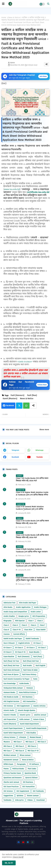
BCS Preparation (39, 616)
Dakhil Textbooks (32, 639)
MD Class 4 (8, 746)
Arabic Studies (9, 616)
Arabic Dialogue (40, 607)
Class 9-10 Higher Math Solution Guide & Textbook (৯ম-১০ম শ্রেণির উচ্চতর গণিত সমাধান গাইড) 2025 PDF (32, 495)
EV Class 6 (31, 648)
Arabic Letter (36, 612)
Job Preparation (10, 719)
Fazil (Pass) (32, 395)
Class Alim (28, 630)
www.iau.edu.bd (12, 189)
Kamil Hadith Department (36, 728)
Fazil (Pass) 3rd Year (11, 665)
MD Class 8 (20, 751)
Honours (30, 688)
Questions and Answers (13, 778)
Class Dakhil (41, 630)
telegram (15, 450)
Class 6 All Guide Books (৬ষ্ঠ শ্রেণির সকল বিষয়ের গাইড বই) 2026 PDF (32, 536)
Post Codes (32, 769)
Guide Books (24, 683)
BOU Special (20, 621)
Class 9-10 (17, 630)
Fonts (35, 679)
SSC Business (28, 782)
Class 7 (42, 625)
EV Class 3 (37, 643)
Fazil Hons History (29, 674)
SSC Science (8, 791)
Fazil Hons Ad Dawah (12, 670)
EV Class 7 (42, 648)
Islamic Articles (39, 706)
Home (4, 18)
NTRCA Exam (8, 764)
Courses (7, 634)
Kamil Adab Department (29, 724)
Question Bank (30, 773)
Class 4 (15, 625)
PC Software (34, 764)
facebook (15, 457)
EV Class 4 (7, 648)
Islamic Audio (9, 710)
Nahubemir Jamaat (11, 760)
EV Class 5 (19, 648)
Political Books (18, 769)
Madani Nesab (35, 737)
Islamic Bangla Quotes (27, 710)
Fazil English (40, 665)
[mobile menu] (3, 4)
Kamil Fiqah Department (13, 728)
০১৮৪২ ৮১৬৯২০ (25, 362)
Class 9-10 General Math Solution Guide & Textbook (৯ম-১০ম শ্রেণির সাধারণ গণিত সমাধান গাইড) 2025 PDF (31, 509)
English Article (24, 643)
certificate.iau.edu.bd (38, 192)
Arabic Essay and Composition (15, 612)
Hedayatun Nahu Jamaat (13, 688)
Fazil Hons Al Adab (30, 670)
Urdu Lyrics (19, 800)
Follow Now (42, 385)
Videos (30, 800)
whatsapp (39, 450)
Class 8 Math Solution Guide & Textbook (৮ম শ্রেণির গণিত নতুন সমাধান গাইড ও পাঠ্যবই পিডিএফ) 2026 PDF (32, 552)
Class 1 (31, 621)
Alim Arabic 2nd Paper (28, 603)
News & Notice (14, 18)
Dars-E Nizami (9, 643)
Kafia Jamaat (25, 719)
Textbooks (7, 800)
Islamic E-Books (10, 715)
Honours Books (9, 692)
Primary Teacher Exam (12, 773)
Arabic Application (23, 607)
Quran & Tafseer (31, 778)
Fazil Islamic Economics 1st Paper (17, 679)
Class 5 (24, 625)
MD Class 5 (20, 746)
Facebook (10, 405)
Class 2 (40, 621)
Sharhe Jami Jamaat (11, 782)
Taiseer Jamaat (33, 795)
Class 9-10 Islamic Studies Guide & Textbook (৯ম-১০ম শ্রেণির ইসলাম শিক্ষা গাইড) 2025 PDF (31, 566)
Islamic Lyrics (25, 715)
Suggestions (8, 795)
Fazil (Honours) (17, 395)
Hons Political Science (28, 692)
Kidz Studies (31, 733)
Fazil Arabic (27, 665)
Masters (7, 742)
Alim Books (8, 607)
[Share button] (33, 406)
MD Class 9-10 (33, 751)
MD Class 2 (30, 742)
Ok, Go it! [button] (9, 863)
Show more (44, 430)
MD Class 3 (42, 742)
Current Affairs (19, 634)
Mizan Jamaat (25, 755)
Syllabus (20, 795)
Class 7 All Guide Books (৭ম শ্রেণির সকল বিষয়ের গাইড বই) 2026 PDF (32, 479)
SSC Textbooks (38, 791)
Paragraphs (21, 764)
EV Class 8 (7, 652)
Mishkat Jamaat (10, 755)
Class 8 (6, 630)
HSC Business (27, 697)
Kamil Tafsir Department (13, 733)
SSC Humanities (28, 787)
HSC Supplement (23, 706)
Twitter (19, 406)
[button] (48, 4)
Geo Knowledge (10, 683)
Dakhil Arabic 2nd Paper (13, 639)
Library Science (10, 737)
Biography (8, 621)
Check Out (17, 857)
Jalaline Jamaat (40, 715)
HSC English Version (11, 701)
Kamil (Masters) (10, 399)
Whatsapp (26, 406)
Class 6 (33, 625)
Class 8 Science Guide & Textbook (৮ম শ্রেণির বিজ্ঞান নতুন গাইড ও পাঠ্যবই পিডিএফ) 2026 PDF (32, 580)
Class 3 (6, 625)
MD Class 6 (32, 746)
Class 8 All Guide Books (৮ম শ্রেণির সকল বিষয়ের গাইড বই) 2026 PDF (32, 522)
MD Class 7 (8, 751)
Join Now (43, 76)
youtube (40, 457)
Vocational (41, 800)
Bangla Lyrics (24, 616)
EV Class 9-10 (20, 652)
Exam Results (34, 652)
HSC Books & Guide (11, 697)
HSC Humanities (29, 701)
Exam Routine (9, 656)
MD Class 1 (18, 742)
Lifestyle (23, 737)
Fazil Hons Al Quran (11, 674)
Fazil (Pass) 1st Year (11, 661)
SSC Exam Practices (11, 787)
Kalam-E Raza (39, 719)
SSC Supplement (23, 791)
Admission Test (9, 603)
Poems (6, 769)
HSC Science (8, 706)
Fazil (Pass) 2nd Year (31, 661)
